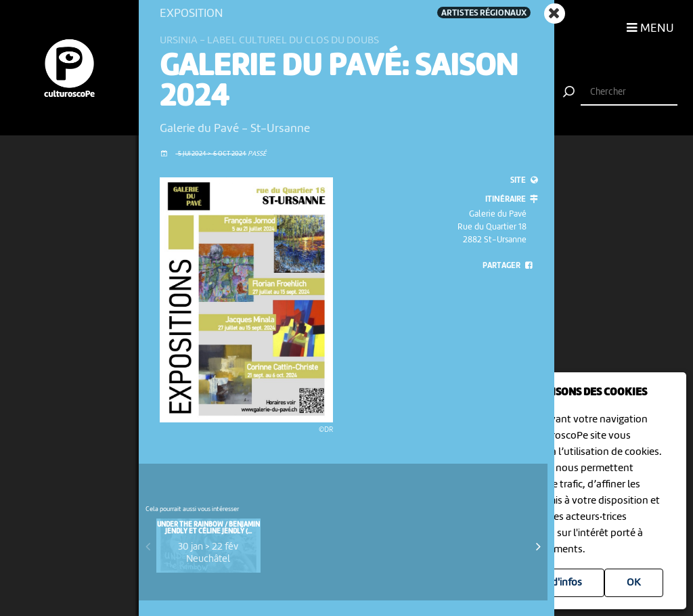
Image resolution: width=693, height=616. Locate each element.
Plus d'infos (556, 583)
